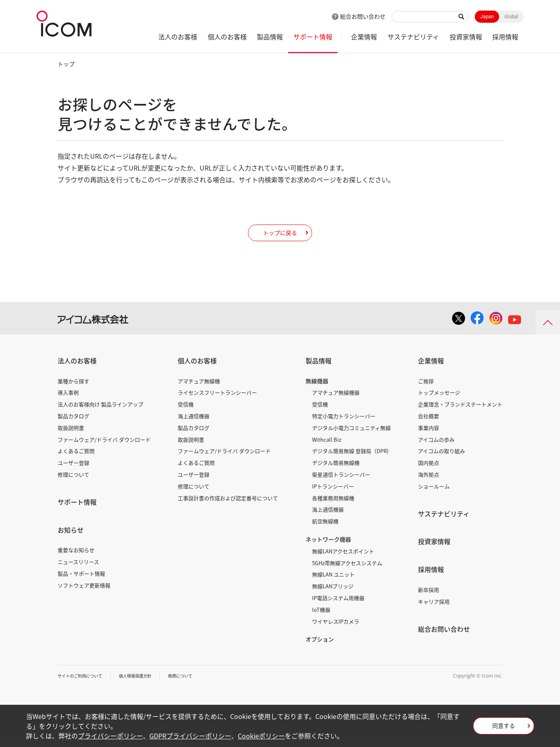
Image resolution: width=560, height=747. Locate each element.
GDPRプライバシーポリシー (190, 736)
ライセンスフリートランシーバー (217, 405)
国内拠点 (429, 475)
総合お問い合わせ (363, 16)
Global (511, 17)
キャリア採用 (434, 614)
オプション (320, 651)
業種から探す (73, 393)
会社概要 (429, 428)
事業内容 (429, 440)
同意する (504, 728)
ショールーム (434, 498)
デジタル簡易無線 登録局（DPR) (350, 463)
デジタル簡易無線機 (336, 475)
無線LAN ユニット (333, 586)
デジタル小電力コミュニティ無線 (351, 440)
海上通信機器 (194, 428)
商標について (198, 688)
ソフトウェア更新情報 (84, 597)
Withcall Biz (327, 452)
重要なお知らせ (76, 562)
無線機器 (317, 393)
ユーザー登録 (73, 475)
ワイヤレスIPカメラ (336, 634)
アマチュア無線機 (199, 393)
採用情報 (505, 37)
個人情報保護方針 (147, 688)
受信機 (186, 416)
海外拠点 (429, 487)
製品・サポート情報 (81, 586)
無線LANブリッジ (333, 598)
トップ (66, 64)
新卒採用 (429, 602)
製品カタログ (73, 428)
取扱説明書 (71, 440)
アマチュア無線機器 (336, 405)
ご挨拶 (426, 393)
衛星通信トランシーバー (341, 487)
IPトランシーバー (333, 498)
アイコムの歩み (436, 452)
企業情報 (364, 37)
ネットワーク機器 (328, 551)
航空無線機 (325, 533)
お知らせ (71, 542)
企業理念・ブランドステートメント (460, 416)
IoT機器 (321, 622)
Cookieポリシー (261, 736)
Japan (487, 17)
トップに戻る (280, 238)
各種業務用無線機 (333, 510)
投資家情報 (466, 37)
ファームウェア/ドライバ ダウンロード (104, 452)
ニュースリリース (78, 574)
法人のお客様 (178, 37)
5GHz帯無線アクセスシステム (347, 575)
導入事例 (68, 405)
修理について (73, 487)
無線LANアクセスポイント (343, 563)
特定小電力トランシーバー (344, 428)
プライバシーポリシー (110, 736)
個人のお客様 (227, 37)
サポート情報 (313, 37)
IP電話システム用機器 (338, 610)
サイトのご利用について (84, 688)
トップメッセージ (439, 405)
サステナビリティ (413, 37)
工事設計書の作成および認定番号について (228, 510)
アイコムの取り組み (442, 463)
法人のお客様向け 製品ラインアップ (100, 416)
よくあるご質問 (76, 463)
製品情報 (270, 37)
